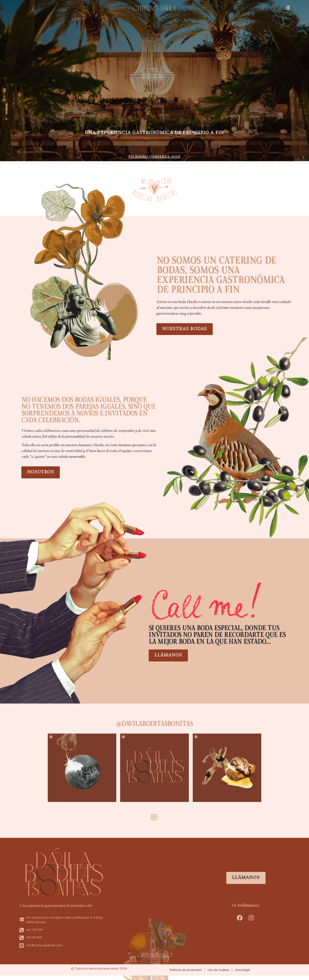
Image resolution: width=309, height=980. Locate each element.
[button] (288, 8)
